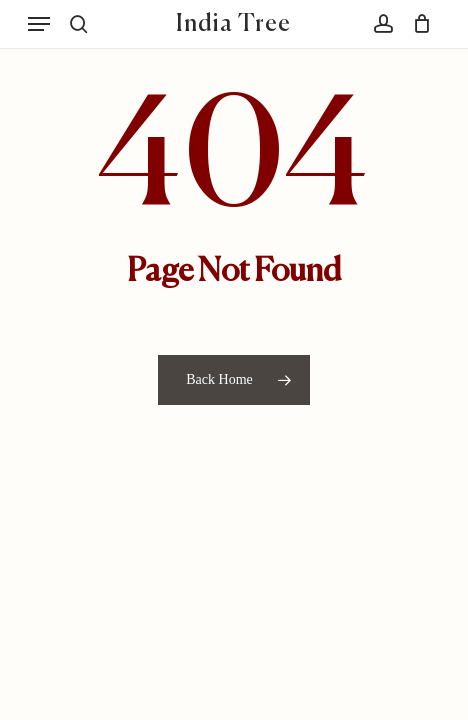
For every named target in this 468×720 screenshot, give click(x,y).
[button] (39, 24)
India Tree (233, 24)
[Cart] (417, 24)
